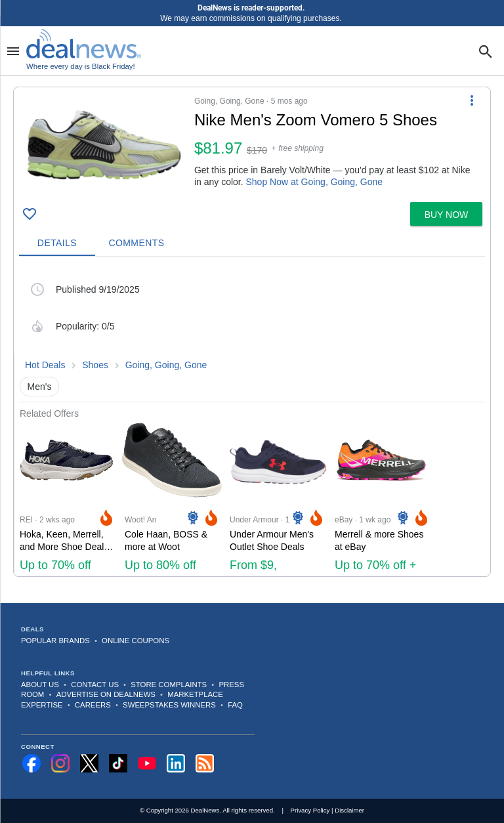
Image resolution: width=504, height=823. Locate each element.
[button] (252, 142)
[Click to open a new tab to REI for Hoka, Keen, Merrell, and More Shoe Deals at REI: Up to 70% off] (67, 497)
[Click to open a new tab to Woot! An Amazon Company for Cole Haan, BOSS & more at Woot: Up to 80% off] (172, 497)
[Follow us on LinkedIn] (176, 763)
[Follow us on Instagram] (60, 763)
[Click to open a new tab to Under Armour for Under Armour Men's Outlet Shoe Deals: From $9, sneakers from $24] (277, 497)
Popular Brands (55, 641)
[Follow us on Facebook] (31, 763)
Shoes (95, 365)
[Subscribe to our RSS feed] (205, 763)
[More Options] (472, 100)
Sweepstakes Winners (169, 705)
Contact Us (95, 685)
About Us (40, 685)
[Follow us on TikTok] (118, 763)
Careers (93, 705)
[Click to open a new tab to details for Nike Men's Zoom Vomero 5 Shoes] (104, 145)
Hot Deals (45, 365)
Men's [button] (40, 387)
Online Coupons (136, 641)
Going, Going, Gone (166, 365)
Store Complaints (169, 685)
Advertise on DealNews (106, 694)
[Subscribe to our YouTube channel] (147, 763)
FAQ (235, 705)
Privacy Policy (310, 810)
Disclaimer (349, 810)
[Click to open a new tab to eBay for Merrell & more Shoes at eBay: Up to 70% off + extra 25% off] (382, 497)
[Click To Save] (30, 214)
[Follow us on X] (89, 763)
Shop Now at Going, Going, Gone (315, 182)
